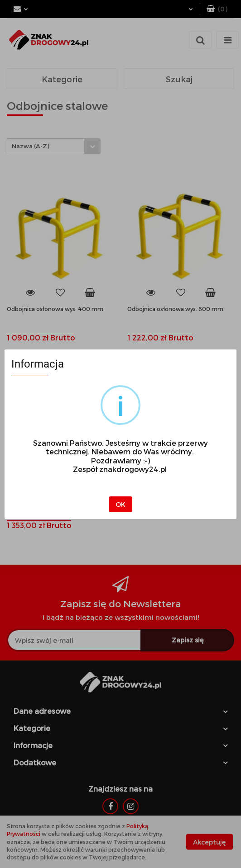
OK (120, 504)
